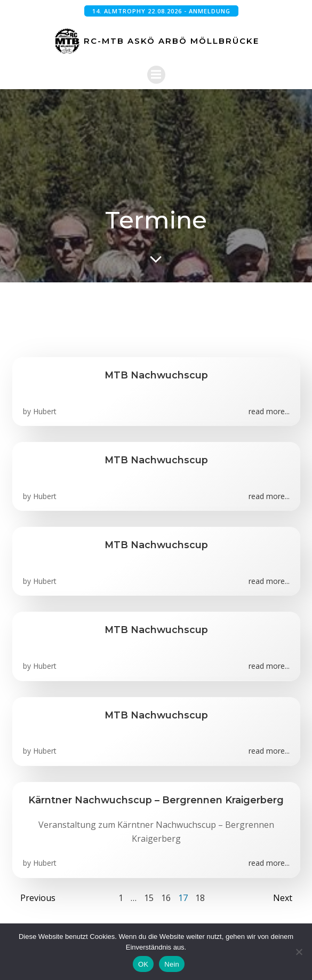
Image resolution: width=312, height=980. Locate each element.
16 (166, 898)
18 (200, 898)
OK (143, 964)
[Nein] (299, 952)
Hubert (45, 411)
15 (149, 898)
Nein (172, 964)
